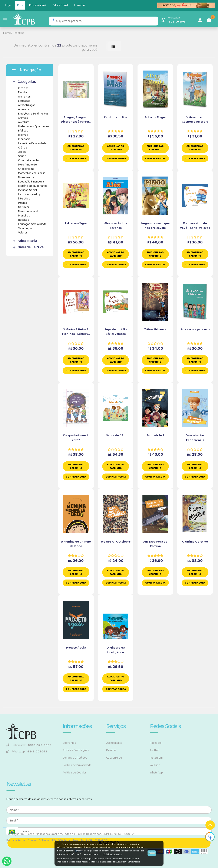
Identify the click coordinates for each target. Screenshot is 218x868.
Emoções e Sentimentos (33, 114)
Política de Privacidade (77, 765)
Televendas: (29, 745)
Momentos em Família (32, 173)
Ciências (23, 88)
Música (22, 203)
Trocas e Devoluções (76, 750)
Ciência (23, 148)
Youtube (155, 765)
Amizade (24, 109)
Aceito (152, 853)
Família (22, 92)
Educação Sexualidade (32, 224)
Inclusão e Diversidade (32, 143)
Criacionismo (26, 169)
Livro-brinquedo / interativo (29, 197)
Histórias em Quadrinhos (34, 126)
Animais (23, 118)
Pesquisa (19, 33)
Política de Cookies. (113, 854)
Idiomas (23, 135)
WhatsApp (156, 773)
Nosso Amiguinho (29, 211)
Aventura (24, 122)
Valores (23, 233)
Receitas (24, 220)
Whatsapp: (27, 752)
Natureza (24, 207)
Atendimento (114, 743)
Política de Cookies (75, 773)
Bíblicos (23, 131)
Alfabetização (27, 105)
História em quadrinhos (33, 186)
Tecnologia (25, 228)
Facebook (156, 743)
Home (7, 33)
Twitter (154, 750)
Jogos (22, 152)
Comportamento (29, 160)
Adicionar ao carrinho (76, 148)
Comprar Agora (76, 158)
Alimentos (24, 97)
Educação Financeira (31, 182)
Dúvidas (111, 750)
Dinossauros (26, 177)
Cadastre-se (114, 758)
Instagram (156, 758)
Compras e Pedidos (75, 758)
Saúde (22, 156)
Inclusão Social (27, 190)
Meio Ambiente (27, 165)
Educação (24, 101)
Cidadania (24, 139)
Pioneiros (24, 216)
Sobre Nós (69, 743)
